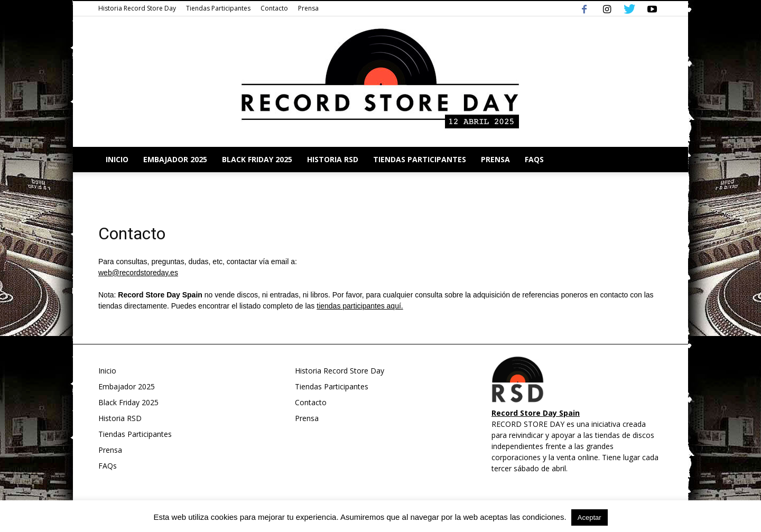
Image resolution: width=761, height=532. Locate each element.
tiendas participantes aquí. (360, 306)
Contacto (274, 8)
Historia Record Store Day (137, 8)
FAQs (534, 159)
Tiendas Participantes (218, 8)
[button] (650, 160)
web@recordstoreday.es (138, 273)
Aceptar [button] (590, 517)
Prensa (308, 8)
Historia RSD (333, 159)
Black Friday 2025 (257, 159)
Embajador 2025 (175, 159)
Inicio (117, 159)
